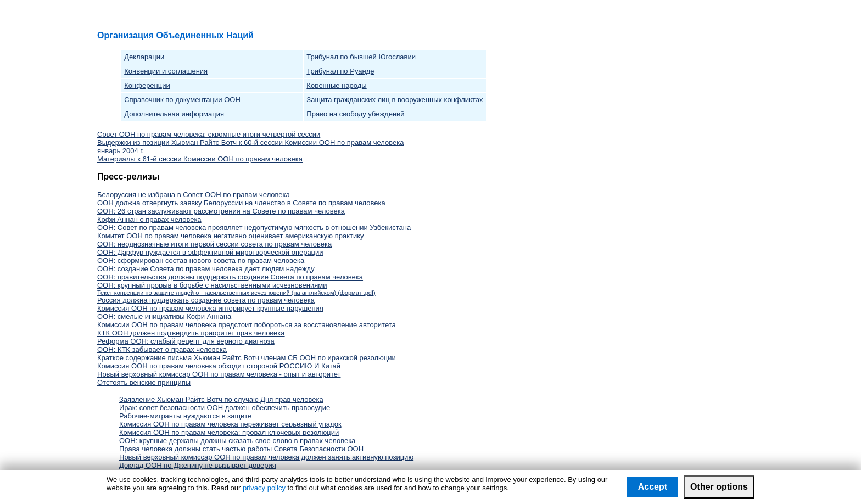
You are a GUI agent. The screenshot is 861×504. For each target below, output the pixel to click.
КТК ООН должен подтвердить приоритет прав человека (191, 333)
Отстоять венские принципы (144, 382)
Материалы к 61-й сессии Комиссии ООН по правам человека (200, 159)
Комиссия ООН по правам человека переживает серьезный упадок (230, 424)
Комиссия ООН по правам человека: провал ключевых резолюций (229, 432)
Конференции (147, 85)
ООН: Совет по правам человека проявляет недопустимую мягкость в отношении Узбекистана (254, 228)
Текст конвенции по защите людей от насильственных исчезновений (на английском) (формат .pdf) (236, 293)
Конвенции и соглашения (166, 71)
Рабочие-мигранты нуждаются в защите (185, 416)
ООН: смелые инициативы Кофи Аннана (164, 317)
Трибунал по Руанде (340, 71)
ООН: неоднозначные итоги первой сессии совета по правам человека (214, 244)
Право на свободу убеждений (355, 114)
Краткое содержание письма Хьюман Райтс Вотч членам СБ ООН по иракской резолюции (247, 358)
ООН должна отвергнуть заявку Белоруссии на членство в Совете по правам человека (241, 203)
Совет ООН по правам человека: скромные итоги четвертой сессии (209, 134)
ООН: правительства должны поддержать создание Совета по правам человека (230, 277)
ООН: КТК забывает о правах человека (162, 349)
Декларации (144, 57)
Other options (719, 487)
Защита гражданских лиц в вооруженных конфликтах (395, 100)
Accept (653, 487)
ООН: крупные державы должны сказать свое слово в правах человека (237, 441)
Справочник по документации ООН (182, 100)
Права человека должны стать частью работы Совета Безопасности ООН (241, 449)
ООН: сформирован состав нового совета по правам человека (201, 261)
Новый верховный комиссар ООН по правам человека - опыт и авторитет (219, 374)
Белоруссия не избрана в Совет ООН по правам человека (194, 195)
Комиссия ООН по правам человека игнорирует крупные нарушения (210, 308)
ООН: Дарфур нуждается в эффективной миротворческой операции (210, 252)
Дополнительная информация (174, 114)
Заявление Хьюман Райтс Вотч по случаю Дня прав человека (221, 399)
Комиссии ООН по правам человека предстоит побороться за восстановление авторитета (247, 325)
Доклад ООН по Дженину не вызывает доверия (198, 465)
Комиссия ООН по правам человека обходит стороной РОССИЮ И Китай (219, 366)
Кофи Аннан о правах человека (149, 219)
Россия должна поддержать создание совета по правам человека (206, 300)
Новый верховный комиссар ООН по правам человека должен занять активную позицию (266, 457)
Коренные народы (336, 85)
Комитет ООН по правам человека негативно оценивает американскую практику (231, 236)
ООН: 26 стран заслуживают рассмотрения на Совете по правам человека (221, 211)
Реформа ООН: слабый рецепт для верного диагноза (186, 341)
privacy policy (264, 488)
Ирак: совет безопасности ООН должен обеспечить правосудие (225, 408)
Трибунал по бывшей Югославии (361, 57)
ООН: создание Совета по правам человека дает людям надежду (206, 269)
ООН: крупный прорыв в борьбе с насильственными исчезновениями (212, 285)
